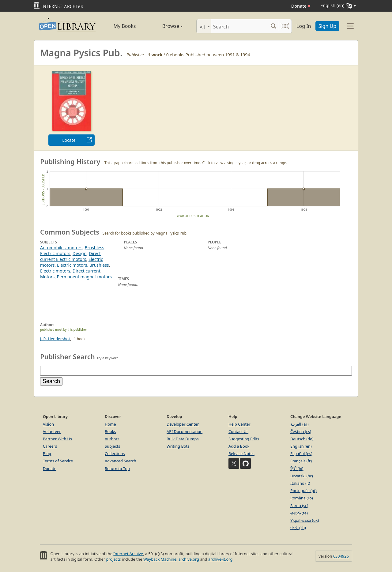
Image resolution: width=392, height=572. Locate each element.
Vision (48, 424)
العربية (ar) (299, 424)
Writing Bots (178, 446)
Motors (47, 277)
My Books (125, 26)
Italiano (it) (300, 483)
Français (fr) (301, 461)
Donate (301, 6)
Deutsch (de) (302, 439)
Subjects (112, 446)
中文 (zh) (298, 528)
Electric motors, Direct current (70, 271)
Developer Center (183, 424)
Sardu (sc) (299, 506)
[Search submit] (273, 26)
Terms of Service (58, 461)
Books (110, 431)
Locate (69, 140)
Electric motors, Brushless (83, 265)
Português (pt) (303, 491)
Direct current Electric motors (70, 256)
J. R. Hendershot (55, 339)
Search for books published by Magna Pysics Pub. (145, 233)
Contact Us (238, 431)
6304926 (341, 556)
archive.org (189, 559)
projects (113, 559)
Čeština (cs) (301, 431)
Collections (115, 453)
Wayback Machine (160, 559)
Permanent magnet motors (84, 277)
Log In (304, 26)
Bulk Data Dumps (183, 439)
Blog (47, 453)
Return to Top (117, 469)
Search (51, 381)
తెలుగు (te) (299, 513)
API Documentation (185, 431)
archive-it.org (221, 559)
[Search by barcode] (285, 26)
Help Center (239, 424)
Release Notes (241, 453)
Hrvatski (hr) (302, 476)
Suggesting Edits (244, 439)
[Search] (240, 26)
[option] (72, 108)
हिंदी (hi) (297, 469)
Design (80, 253)
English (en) (301, 446)
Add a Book (239, 446)
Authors (112, 439)
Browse (166, 26)
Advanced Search (121, 461)
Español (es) (301, 453)
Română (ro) (302, 498)
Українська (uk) (305, 520)
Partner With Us (57, 439)
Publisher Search (68, 356)
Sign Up (327, 26)
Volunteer (52, 431)
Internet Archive (128, 554)
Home (110, 424)
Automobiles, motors (61, 248)
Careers (50, 446)
